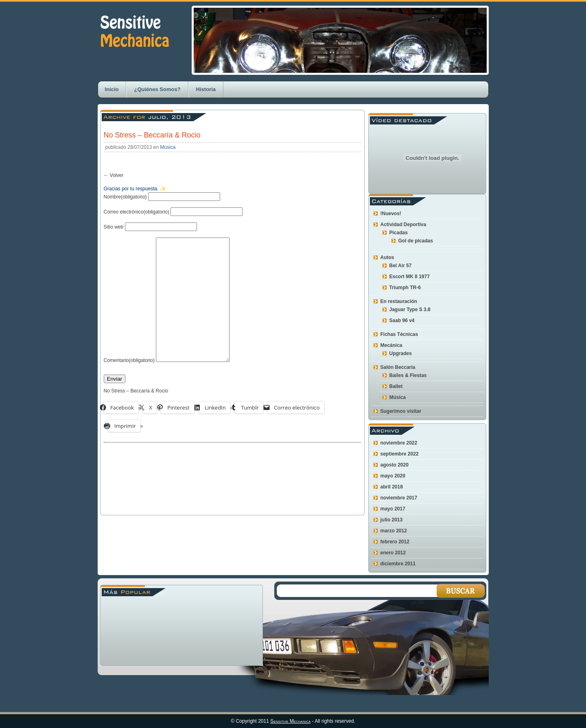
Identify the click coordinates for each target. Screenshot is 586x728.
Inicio (112, 89)
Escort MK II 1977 (410, 277)
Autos (387, 257)
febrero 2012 (395, 542)
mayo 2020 (393, 476)
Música (168, 147)
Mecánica (391, 345)
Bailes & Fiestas (408, 375)
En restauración (399, 301)
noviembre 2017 (399, 498)
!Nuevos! (391, 214)
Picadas (399, 233)
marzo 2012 (394, 531)
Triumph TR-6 (405, 288)
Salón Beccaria (398, 367)
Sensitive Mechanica (290, 721)
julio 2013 (392, 520)
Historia (206, 89)
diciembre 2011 (398, 564)
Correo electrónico (137, 212)
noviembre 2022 (399, 443)
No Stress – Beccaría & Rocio (152, 135)
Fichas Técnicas (399, 334)
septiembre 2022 (400, 454)
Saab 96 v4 (402, 320)
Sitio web (114, 227)
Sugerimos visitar (401, 411)
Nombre (125, 197)
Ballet (396, 386)
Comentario (129, 385)
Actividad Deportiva (403, 225)
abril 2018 (392, 487)
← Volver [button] (114, 175)
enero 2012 (393, 553)
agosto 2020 (395, 465)
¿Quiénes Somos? (157, 89)
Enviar (115, 403)
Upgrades (401, 353)
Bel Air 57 (401, 266)
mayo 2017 (393, 509)
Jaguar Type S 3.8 (410, 310)
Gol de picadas (416, 241)
